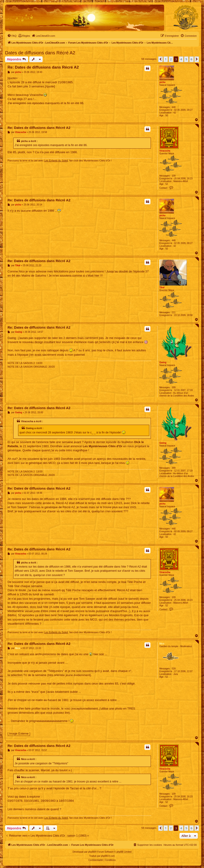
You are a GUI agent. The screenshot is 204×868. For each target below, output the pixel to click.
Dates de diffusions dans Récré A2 (40, 53)
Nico (162, 644)
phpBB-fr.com (108, 856)
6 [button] (192, 59)
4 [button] (181, 59)
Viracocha (165, 151)
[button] (160, 59)
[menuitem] (12, 36)
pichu (162, 82)
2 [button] (171, 59)
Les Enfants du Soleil (56, 161)
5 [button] (186, 59)
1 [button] (166, 59)
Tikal (162, 287)
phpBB (92, 852)
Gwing (163, 362)
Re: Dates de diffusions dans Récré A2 (43, 67)
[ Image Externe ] (19, 734)
